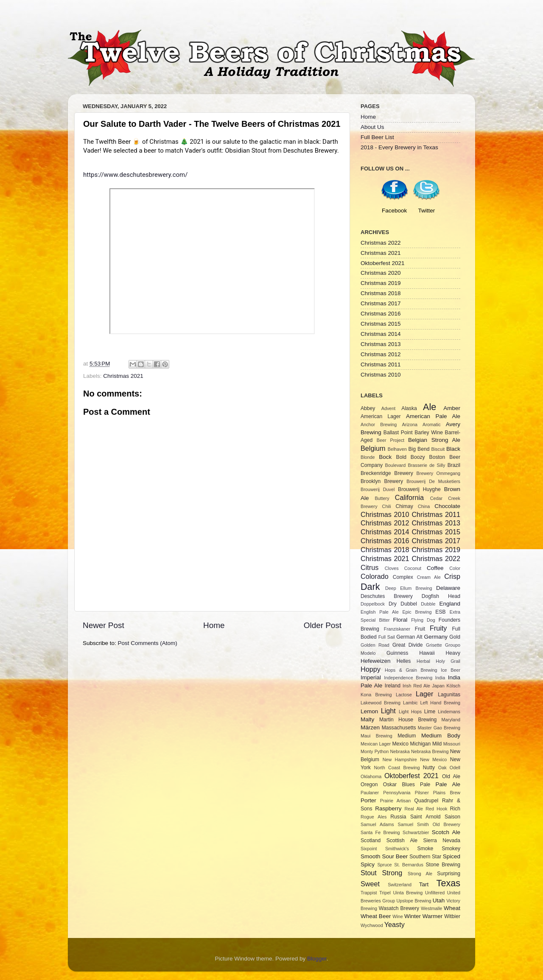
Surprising (449, 874)
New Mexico (433, 759)
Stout (369, 873)
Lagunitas (449, 695)
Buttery (382, 498)
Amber (452, 408)
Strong (392, 873)
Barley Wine (429, 433)
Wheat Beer (376, 916)
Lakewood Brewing (381, 703)
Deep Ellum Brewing (409, 588)
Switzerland (400, 885)
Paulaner (370, 793)
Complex (403, 577)
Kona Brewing (376, 695)
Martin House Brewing (408, 720)
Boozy (418, 457)
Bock (385, 457)
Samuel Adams (377, 824)
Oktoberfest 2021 (383, 263)
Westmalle (431, 908)
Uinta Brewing (408, 893)
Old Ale (451, 776)
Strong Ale (420, 874)
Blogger (317, 959)
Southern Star (425, 857)
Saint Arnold (425, 817)
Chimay (404, 506)
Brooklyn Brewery (382, 481)
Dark (370, 587)
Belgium (373, 448)
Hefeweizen (376, 661)
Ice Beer (451, 670)
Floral (400, 620)
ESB (440, 612)
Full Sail (387, 637)
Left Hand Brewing (440, 703)
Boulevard (396, 465)
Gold (455, 637)
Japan (438, 686)
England (450, 604)
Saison (452, 817)
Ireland (393, 686)
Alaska (409, 408)
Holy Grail (448, 661)
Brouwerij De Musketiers (433, 481)
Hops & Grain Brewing (411, 670)
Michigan (421, 744)
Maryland (451, 720)
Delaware (448, 588)
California (409, 497)
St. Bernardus (409, 865)
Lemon (369, 711)
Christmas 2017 (381, 303)
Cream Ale (429, 577)
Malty (367, 719)
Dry (393, 604)
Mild (437, 744)
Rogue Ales (374, 817)
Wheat (452, 908)
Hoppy (371, 669)
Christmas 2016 (381, 314)
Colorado (375, 576)
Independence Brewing (408, 678)
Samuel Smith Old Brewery (429, 824)
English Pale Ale (380, 612)
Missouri (452, 744)
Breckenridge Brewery (387, 473)
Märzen (370, 727)
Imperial (371, 677)
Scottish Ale (402, 840)
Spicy (368, 864)
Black (453, 449)
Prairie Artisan (395, 801)
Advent (389, 408)
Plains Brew (447, 793)
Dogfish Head (441, 596)
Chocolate (447, 506)
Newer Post (104, 625)
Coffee (435, 568)
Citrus (369, 567)
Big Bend (419, 449)
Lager (424, 694)
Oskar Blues (399, 785)
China (424, 506)
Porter (368, 800)
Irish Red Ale (416, 686)
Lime (430, 712)
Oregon (369, 785)
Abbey (368, 408)
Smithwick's (397, 849)
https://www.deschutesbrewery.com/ (135, 175)
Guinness (397, 653)
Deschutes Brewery (387, 596)
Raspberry (388, 808)
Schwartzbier (416, 832)
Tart (424, 884)
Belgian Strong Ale (434, 440)
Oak (442, 768)
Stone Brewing (443, 865)
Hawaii (427, 653)
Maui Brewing (376, 736)
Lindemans (449, 712)
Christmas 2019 (381, 283)
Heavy (453, 653)
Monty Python (375, 751)
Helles (404, 661)
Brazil (454, 465)
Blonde (368, 457)
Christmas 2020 (381, 273)
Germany (436, 637)
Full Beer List (377, 137)
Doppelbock (373, 604)
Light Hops (410, 712)
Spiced (452, 856)
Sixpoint (369, 849)
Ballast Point (398, 433)
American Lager (381, 416)
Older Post (323, 625)
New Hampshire (400, 759)
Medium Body (441, 736)
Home (214, 625)
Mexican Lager (376, 744)
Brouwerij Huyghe (419, 489)
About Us (372, 127)
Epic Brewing (417, 612)
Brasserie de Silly (426, 465)
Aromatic (432, 424)
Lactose (404, 695)
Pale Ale (448, 784)
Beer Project (390, 440)
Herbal (423, 661)
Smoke (425, 849)
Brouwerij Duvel (378, 489)
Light (388, 711)
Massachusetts (399, 728)
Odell (455, 768)
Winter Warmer (423, 916)
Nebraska (400, 751)
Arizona (410, 424)
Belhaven (397, 449)
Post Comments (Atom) (148, 643)
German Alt (409, 637)
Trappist (369, 893)
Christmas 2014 (381, 334)
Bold (401, 457)
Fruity (438, 628)
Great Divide (408, 645)
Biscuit (438, 449)
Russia (398, 817)
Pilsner (422, 793)
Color (455, 568)
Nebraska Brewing (430, 751)
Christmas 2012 (381, 354)
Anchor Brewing (379, 424)
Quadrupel (427, 801)
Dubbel (409, 604)
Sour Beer (395, 856)
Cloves (392, 568)
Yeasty (395, 924)
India (440, 678)
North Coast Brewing (397, 768)
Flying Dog (423, 620)
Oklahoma (371, 776)
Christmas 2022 (381, 243)
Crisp (452, 576)
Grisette (434, 645)
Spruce (384, 865)
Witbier (452, 916)
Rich (455, 809)
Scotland (371, 840)
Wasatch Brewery (399, 908)
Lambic (410, 703)
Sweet (370, 884)
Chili (387, 506)
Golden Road (375, 645)
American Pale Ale (433, 416)
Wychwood (372, 925)
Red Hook (436, 809)
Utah (439, 900)
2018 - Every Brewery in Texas (399, 147)
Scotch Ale (446, 832)
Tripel (385, 893)
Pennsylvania (397, 793)
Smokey (451, 849)
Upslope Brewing (414, 901)
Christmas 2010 (381, 375)
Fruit (420, 629)
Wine (398, 916)
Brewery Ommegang (438, 473)
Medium (407, 736)
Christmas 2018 (381, 293)
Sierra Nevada (442, 840)
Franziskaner (397, 629)
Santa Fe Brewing (380, 832)
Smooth (371, 856)
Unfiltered (435, 893)
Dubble (428, 604)
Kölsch (453, 686)
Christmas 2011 (381, 364)
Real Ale (414, 809)
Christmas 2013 (381, 344)
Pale (425, 785)
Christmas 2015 (381, 324)
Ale (430, 407)
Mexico (400, 744)
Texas (448, 883)
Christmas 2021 (123, 376)
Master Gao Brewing (439, 728)
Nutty (429, 768)
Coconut (413, 568)
